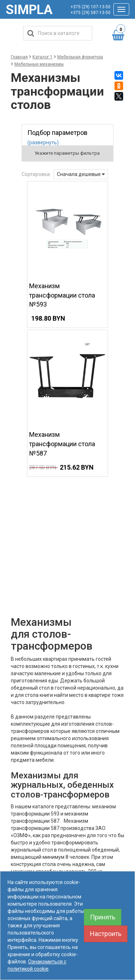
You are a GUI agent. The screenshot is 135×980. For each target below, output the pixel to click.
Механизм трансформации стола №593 (62, 295)
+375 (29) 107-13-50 (91, 7)
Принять (103, 917)
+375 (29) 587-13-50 (91, 13)
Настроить (106, 934)
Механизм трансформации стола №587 (62, 444)
